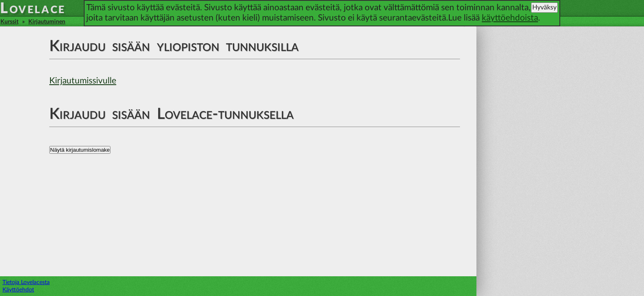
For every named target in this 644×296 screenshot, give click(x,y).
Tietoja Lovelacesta (26, 282)
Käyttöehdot (18, 290)
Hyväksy (544, 7)
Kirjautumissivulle (83, 81)
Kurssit (9, 22)
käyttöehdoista (510, 18)
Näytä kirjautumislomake (80, 150)
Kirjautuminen (47, 22)
